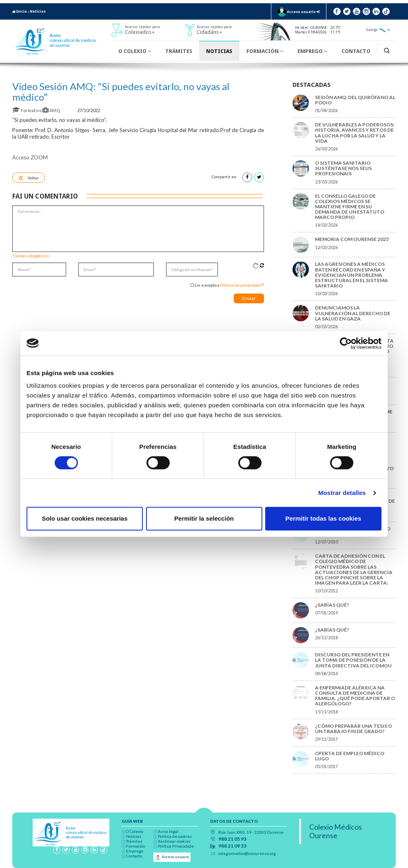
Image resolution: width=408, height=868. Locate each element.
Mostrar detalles (342, 493)
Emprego (312, 51)
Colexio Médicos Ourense (336, 831)
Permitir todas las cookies (324, 518)
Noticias (38, 11)
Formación (265, 51)
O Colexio (135, 51)
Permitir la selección (204, 518)
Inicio (20, 11)
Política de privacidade (241, 285)
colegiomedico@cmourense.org (247, 853)
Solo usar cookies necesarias (84, 518)
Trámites (179, 51)
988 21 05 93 (232, 839)
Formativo (27, 110)
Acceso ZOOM (30, 157)
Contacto (356, 51)
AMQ (52, 110)
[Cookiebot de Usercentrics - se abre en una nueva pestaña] (346, 343)
